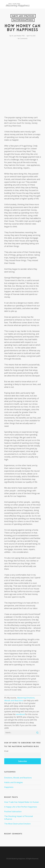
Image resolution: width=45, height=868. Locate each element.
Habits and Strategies (23, 16)
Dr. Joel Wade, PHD (18, 36)
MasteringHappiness (23, 20)
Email (6, 751)
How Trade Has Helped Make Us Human (22, 802)
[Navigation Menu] (40, 4)
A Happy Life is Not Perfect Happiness (21, 807)
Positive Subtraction (13, 812)
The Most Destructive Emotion (17, 824)
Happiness (9, 787)
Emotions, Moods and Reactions (18, 778)
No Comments (23, 38)
